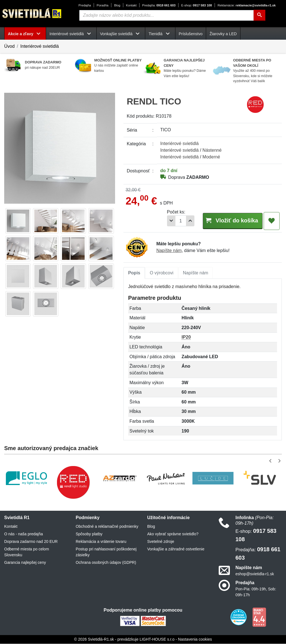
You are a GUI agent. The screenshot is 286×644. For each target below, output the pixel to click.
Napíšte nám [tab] (196, 273)
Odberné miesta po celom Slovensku (27, 552)
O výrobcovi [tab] (161, 273)
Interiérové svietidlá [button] (71, 34)
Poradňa (103, 5)
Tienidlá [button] (160, 34)
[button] (271, 461)
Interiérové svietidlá (40, 46)
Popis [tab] (134, 273)
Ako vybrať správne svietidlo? (173, 534)
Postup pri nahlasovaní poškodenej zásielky (106, 552)
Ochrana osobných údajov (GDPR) (106, 563)
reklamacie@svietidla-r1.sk (247, 5)
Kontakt (131, 5)
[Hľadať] (259, 15)
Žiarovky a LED (223, 34)
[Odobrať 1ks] (163, 221)
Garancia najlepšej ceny (25, 563)
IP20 (186, 337)
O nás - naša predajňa (24, 534)
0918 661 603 (159, 5)
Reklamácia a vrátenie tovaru (101, 542)
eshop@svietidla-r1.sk (255, 574)
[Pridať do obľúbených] (272, 221)
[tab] (134, 273)
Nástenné (212, 150)
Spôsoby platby (89, 534)
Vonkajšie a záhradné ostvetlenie (176, 549)
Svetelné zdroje (161, 542)
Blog (117, 5)
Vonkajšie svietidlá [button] (121, 34)
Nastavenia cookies (195, 640)
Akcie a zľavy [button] (25, 34)
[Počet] (172, 221)
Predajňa (85, 5)
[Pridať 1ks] (182, 221)
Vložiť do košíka (228, 221)
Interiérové (180, 143)
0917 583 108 (197, 5)
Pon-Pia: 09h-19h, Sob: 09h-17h (256, 592)
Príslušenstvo (191, 34)
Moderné (211, 157)
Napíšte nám (169, 251)
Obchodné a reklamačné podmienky (107, 527)
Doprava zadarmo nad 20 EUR (31, 542)
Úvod (9, 46)
